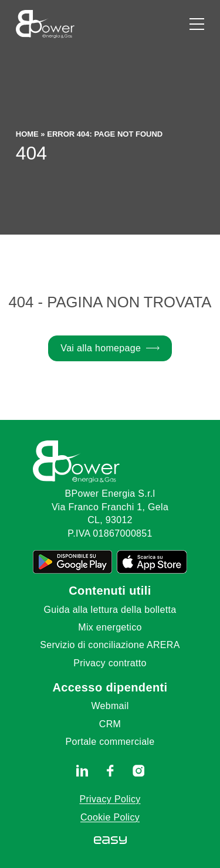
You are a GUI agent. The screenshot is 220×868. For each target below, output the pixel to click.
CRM (110, 724)
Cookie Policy (110, 817)
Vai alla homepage (101, 348)
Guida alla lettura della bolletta (110, 610)
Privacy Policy (110, 799)
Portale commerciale (110, 742)
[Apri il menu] (197, 24)
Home (27, 134)
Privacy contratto (110, 663)
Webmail (110, 706)
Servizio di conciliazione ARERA (110, 645)
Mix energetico (110, 627)
